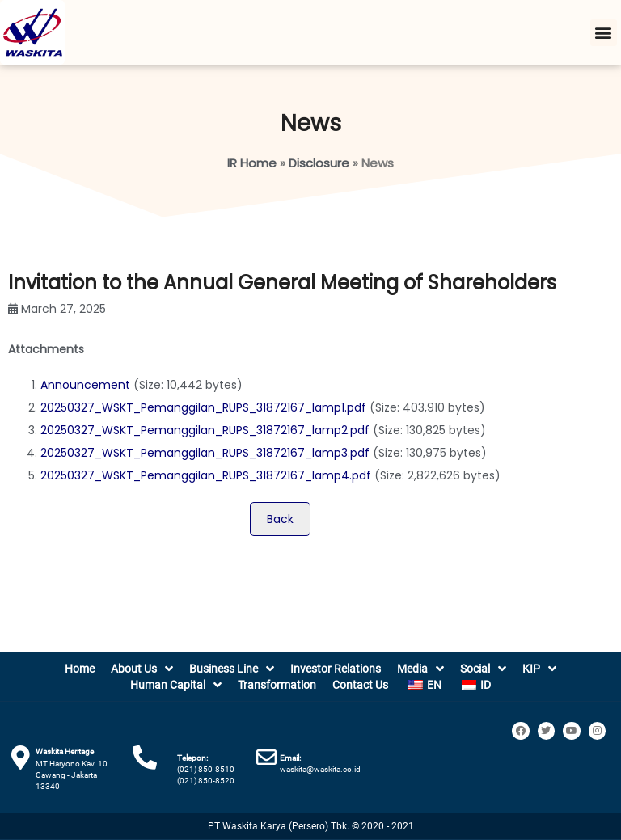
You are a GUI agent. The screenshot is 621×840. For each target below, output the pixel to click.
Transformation (277, 685)
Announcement (85, 385)
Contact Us (360, 685)
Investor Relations (336, 669)
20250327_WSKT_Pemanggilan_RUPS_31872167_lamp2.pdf (205, 430)
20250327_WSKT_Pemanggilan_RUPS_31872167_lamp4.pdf (206, 475)
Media (420, 669)
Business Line (232, 669)
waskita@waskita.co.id (320, 769)
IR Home (252, 163)
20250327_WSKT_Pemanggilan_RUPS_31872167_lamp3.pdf (205, 453)
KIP (539, 669)
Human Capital (176, 685)
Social (483, 669)
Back (280, 519)
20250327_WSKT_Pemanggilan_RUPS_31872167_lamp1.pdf (203, 407)
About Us (142, 669)
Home (80, 669)
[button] (604, 33)
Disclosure (319, 163)
